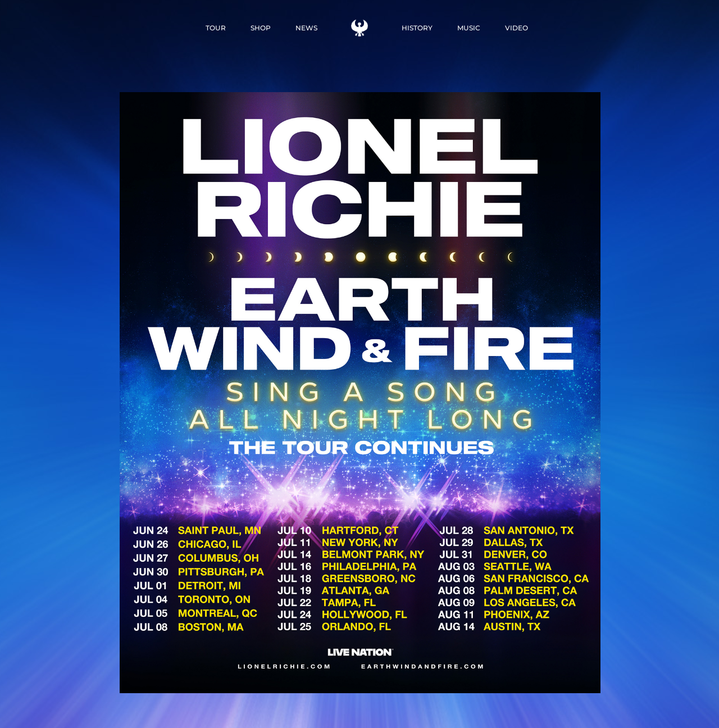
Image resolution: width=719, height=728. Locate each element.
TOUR (216, 28)
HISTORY (417, 28)
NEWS (306, 28)
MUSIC (469, 28)
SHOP (261, 28)
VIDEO (517, 28)
